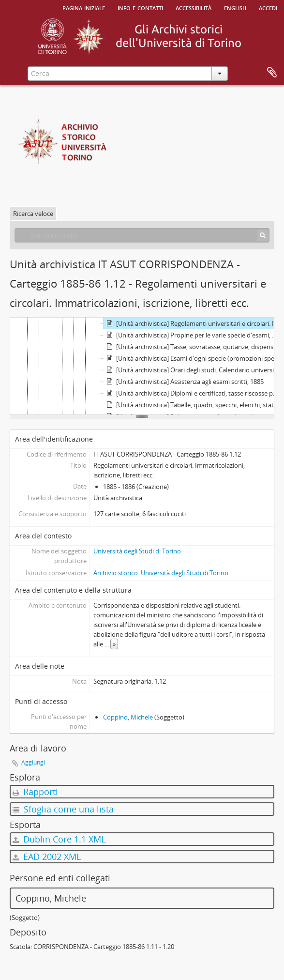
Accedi (268, 7)
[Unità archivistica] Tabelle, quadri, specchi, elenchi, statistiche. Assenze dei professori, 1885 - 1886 (193, 405)
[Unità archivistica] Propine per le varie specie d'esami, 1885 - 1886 (193, 335)
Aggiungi (33, 762)
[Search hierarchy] (142, 235)
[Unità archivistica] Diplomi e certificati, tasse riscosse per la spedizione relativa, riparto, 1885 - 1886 (193, 393)
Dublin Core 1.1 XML (59, 839)
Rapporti (35, 792)
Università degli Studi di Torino (137, 551)
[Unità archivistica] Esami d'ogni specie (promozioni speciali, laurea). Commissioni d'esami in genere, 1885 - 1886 (193, 358)
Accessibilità (194, 7)
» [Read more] (114, 644)
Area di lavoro (272, 73)
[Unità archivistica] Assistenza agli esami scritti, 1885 (184, 382)
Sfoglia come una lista (63, 809)
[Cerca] (262, 235)
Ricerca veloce (33, 214)
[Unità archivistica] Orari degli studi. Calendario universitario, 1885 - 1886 (193, 370)
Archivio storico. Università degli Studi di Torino (161, 573)
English (235, 7)
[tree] (142, 366)
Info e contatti (140, 7)
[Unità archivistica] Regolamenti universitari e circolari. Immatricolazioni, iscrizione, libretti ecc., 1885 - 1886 (193, 323)
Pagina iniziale (84, 7)
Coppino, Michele (128, 717)
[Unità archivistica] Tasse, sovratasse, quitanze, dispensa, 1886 (193, 347)
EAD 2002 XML (47, 857)
